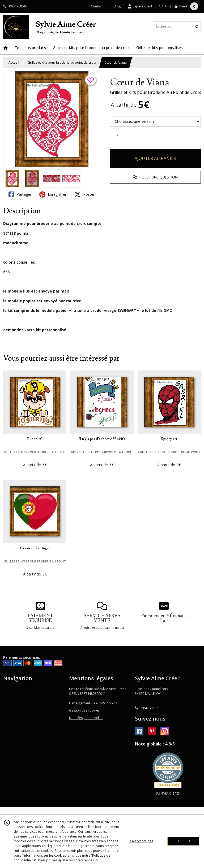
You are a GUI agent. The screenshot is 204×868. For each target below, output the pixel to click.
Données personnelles (86, 718)
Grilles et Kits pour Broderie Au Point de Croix (155, 92)
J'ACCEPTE (183, 841)
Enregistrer (53, 194)
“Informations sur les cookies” (45, 855)
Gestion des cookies (84, 710)
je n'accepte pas (141, 841)
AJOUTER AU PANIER (155, 158)
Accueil (14, 62)
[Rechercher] (197, 27)
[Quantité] (120, 136)
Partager (20, 194)
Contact (97, 6)
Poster (84, 194)
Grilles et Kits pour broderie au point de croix (62, 62)
